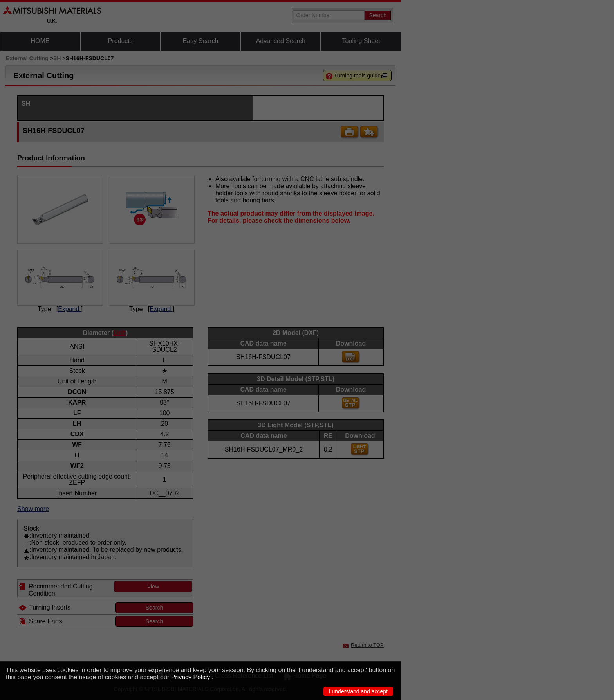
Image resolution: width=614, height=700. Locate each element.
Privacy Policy (191, 677)
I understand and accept (358, 691)
